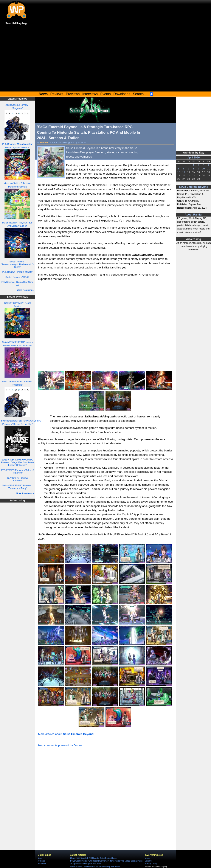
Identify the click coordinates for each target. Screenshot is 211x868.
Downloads (122, 94)
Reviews (57, 94)
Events (105, 94)
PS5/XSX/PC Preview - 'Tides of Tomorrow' (18, 472)
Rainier (44, 143)
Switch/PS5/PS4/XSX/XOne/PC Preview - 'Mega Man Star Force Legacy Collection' (18, 462)
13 (184, 172)
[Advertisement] (105, 59)
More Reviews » (25, 290)
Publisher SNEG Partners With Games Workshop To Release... (96, 866)
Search (138, 94)
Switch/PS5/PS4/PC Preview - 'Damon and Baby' (17, 487)
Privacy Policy (151, 864)
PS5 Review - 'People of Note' (18, 272)
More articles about (66, 734)
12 (179, 172)
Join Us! (149, 861)
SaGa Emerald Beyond (194, 187)
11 (208, 169)
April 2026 (194, 158)
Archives (41, 861)
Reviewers (42, 864)
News (40, 858)
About (148, 858)
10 (203, 169)
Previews (73, 94)
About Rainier (194, 215)
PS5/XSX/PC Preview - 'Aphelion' (17, 479)
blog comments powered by (60, 745)
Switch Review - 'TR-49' (17, 277)
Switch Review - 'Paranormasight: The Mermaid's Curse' (17, 264)
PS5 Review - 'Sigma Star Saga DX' (18, 283)
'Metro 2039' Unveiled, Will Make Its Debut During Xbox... (93, 858)
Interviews (90, 94)
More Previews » (25, 493)
